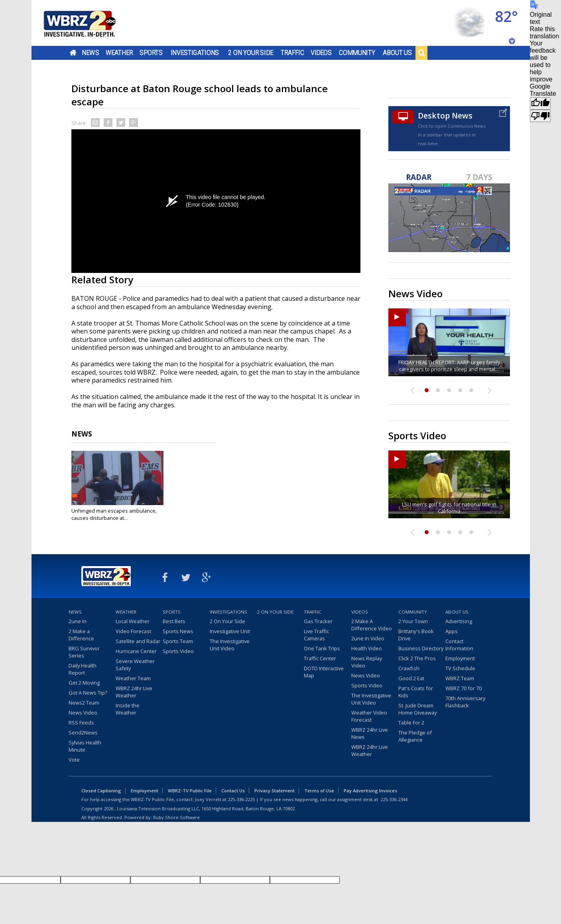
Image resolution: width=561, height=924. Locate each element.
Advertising (459, 621)
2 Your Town (413, 621)
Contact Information (459, 645)
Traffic (292, 53)
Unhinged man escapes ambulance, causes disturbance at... (114, 514)
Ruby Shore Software (176, 817)
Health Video (367, 648)
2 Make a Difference (81, 635)
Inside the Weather (128, 709)
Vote (74, 760)
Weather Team (133, 678)
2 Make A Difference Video (372, 625)
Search (421, 53)
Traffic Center (320, 658)
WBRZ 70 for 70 (464, 688)
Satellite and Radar (138, 641)
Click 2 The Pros (417, 658)
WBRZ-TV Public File (190, 791)
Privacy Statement (275, 791)
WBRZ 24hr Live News (370, 733)
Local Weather (133, 621)
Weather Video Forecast (369, 716)
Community (357, 53)
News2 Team (84, 703)
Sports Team (178, 641)
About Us (397, 53)
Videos (321, 53)
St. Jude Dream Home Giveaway (417, 709)
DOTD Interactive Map (324, 672)
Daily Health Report (83, 669)
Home (73, 53)
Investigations (195, 53)
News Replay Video (367, 662)
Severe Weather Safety (135, 665)
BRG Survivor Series (84, 652)
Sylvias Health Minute (85, 746)
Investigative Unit (230, 631)
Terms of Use (319, 791)
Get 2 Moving (84, 683)
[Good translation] (540, 104)
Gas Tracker (318, 621)
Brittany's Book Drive (416, 635)
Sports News (178, 631)
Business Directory (421, 648)
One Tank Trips (322, 648)
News (90, 53)
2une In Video (368, 638)
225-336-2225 (241, 799)
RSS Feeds (81, 723)
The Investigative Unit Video (230, 645)
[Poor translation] (540, 116)
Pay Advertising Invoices (370, 791)
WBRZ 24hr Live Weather (134, 692)
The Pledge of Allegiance (415, 736)
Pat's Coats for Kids (416, 692)
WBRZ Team (460, 678)
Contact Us (233, 791)
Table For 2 (411, 723)
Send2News (83, 732)
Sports (151, 53)
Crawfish (409, 668)
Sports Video (178, 651)
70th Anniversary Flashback (465, 702)
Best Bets (174, 621)
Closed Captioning (101, 791)
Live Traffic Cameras (316, 635)
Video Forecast (133, 631)
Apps (452, 631)
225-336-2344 (394, 799)
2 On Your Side (251, 53)
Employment (460, 658)
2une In (78, 621)
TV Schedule (460, 668)
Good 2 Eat (411, 678)
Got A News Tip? (88, 693)
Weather (119, 53)
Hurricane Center (136, 651)
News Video (83, 713)
